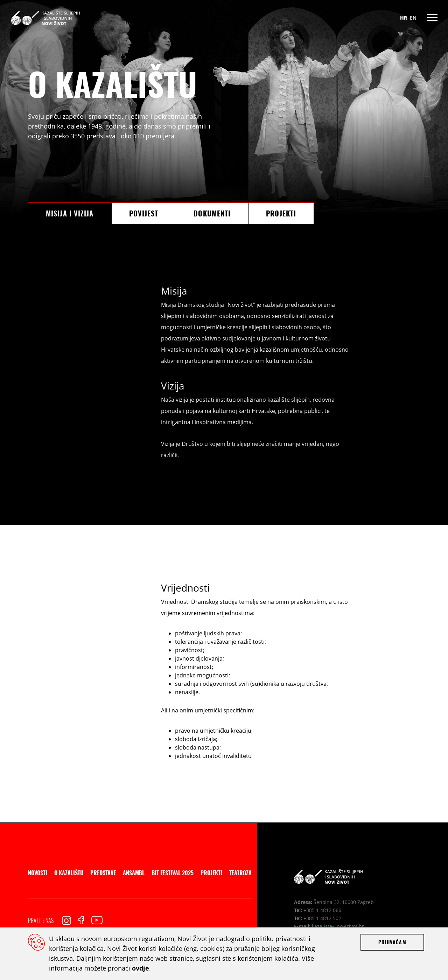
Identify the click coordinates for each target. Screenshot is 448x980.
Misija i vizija (70, 213)
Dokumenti (212, 213)
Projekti (281, 213)
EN (413, 18)
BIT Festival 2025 (173, 873)
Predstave (103, 873)
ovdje (141, 968)
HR (404, 18)
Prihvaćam (392, 942)
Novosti (38, 873)
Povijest (144, 213)
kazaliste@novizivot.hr (338, 926)
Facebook (81, 920)
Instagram (66, 920)
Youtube (97, 920)
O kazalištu (69, 873)
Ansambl (134, 873)
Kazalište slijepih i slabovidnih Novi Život (45, 18)
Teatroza (240, 873)
